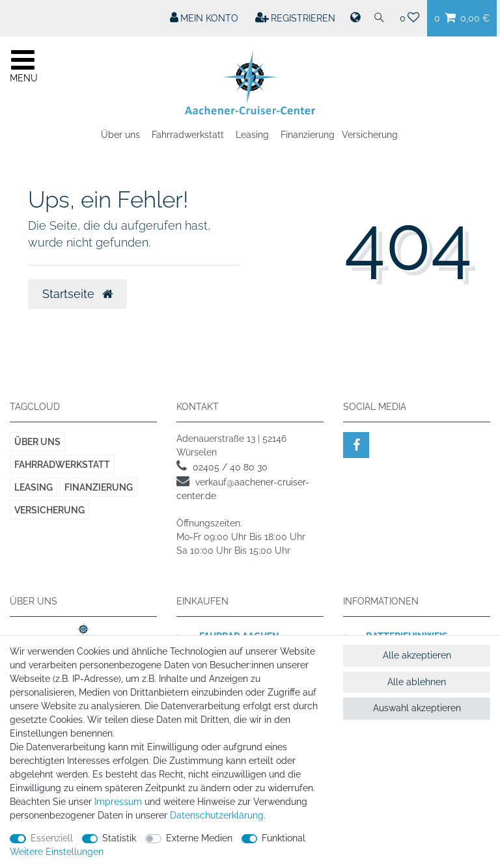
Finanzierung (308, 135)
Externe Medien (199, 838)
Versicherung (370, 135)
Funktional (284, 838)
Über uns (120, 135)
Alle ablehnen (417, 682)
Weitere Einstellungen (57, 852)
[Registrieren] (296, 18)
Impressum (118, 802)
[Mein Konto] (204, 18)
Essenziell (52, 838)
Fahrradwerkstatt (188, 135)
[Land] (354, 18)
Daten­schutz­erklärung (217, 815)
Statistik (119, 838)
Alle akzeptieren (417, 655)
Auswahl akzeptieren (417, 708)
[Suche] (380, 18)
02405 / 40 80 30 (230, 467)
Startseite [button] (77, 294)
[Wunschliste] (410, 18)
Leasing (252, 135)
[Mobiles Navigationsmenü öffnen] (23, 64)
